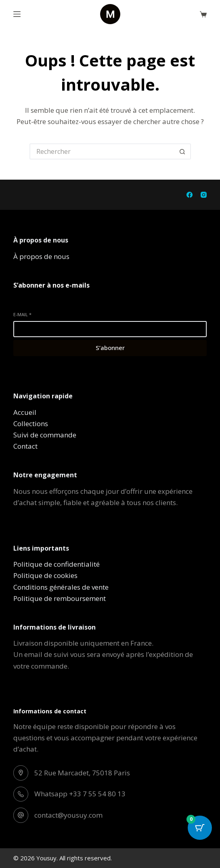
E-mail (22, 314)
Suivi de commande (45, 435)
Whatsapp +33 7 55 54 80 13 (80, 794)
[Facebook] (190, 195)
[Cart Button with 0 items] (200, 828)
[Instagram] (204, 195)
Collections (31, 424)
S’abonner (110, 348)
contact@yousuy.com (68, 815)
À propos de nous (41, 256)
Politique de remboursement (60, 598)
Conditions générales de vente (61, 587)
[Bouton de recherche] (183, 151)
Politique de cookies (45, 575)
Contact (25, 446)
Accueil (25, 412)
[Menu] (17, 14)
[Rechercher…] (102, 151)
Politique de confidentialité (57, 564)
